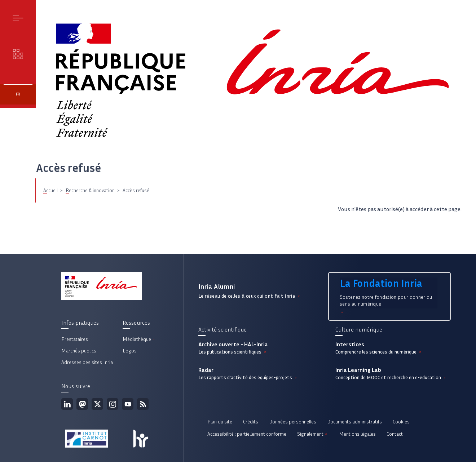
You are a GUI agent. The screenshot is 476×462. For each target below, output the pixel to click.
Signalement (313, 434)
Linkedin (67, 404)
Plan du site (220, 422)
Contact (395, 434)
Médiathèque (139, 339)
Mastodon (82, 404)
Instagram (113, 404)
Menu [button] (18, 18)
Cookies (401, 422)
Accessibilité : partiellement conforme (247, 434)
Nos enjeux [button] (18, 54)
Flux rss (143, 404)
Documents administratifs (354, 422)
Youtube (128, 404)
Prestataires (75, 339)
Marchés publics (79, 351)
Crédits (251, 422)
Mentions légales (357, 434)
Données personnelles (293, 422)
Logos (130, 351)
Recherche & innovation (90, 190)
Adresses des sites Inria (87, 362)
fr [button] (18, 94)
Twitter (97, 404)
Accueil (50, 190)
